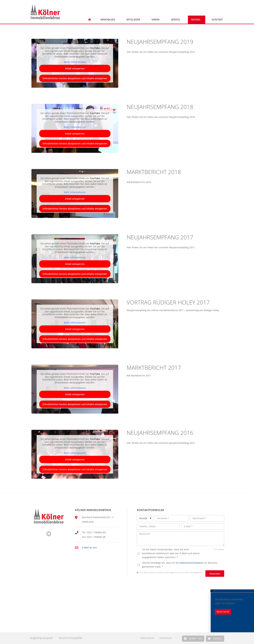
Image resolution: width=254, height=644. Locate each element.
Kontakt (218, 20)
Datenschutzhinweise (191, 563)
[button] (193, 639)
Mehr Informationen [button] (75, 62)
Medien (197, 20)
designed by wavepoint (41, 638)
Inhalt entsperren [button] (75, 68)
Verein (156, 20)
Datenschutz (147, 638)
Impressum (166, 638)
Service (176, 20)
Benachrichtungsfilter (71, 638)
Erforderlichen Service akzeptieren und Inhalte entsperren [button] (75, 78)
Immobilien (109, 20)
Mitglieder (134, 20)
